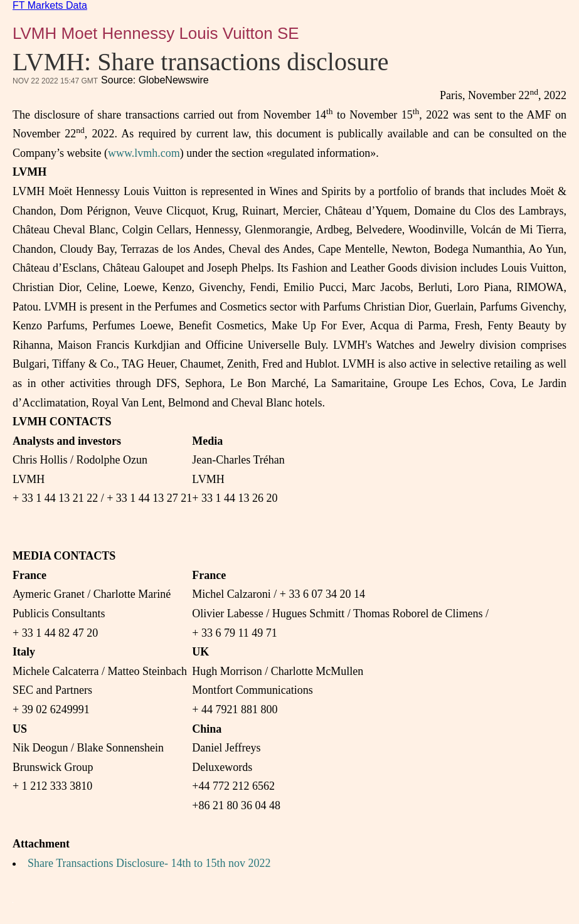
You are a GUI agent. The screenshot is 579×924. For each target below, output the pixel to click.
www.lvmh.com (144, 153)
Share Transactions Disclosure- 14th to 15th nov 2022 (149, 863)
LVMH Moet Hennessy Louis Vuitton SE (156, 33)
